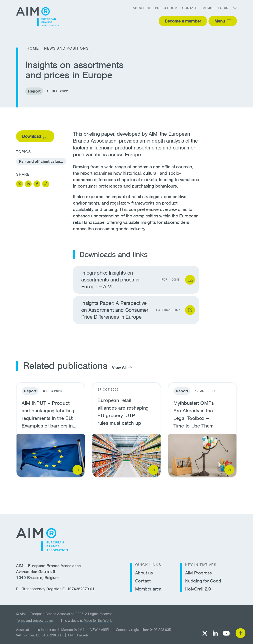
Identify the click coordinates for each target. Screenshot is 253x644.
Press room (166, 8)
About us (142, 8)
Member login (216, 8)
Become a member (183, 21)
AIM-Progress (198, 573)
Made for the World (98, 621)
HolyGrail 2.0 (198, 589)
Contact (190, 8)
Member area (148, 589)
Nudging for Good (203, 581)
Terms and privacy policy (35, 621)
